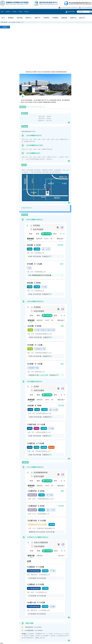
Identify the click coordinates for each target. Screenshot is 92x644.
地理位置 (5, 27)
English (21, 12)
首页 (2, 12)
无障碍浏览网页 (70, 12)
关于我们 (14, 12)
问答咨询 (8, 12)
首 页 (3, 18)
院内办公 (27, 12)
